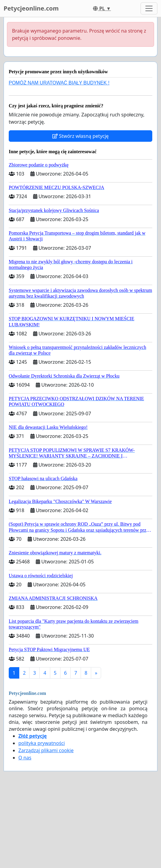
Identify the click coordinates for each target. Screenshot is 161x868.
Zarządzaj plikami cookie (46, 750)
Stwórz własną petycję (80, 136)
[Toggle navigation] (149, 8)
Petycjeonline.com (31, 8)
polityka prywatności (42, 743)
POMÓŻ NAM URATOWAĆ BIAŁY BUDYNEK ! (59, 83)
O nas (25, 758)
